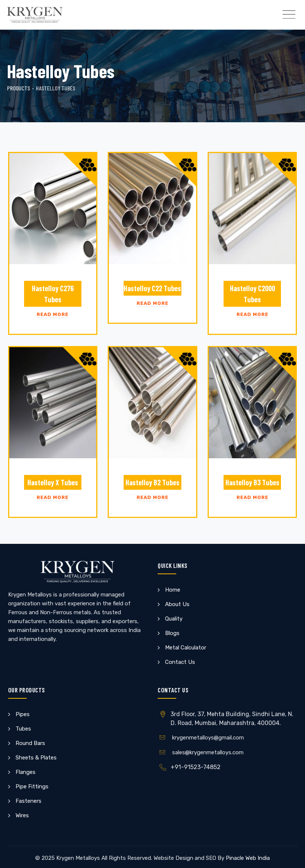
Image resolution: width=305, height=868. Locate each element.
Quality (174, 619)
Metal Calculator (186, 648)
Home (173, 590)
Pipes (23, 714)
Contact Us (180, 662)
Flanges (26, 772)
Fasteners (29, 801)
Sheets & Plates (36, 758)
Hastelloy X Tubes (53, 482)
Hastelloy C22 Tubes (152, 288)
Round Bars (30, 743)
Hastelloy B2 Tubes (152, 482)
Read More (53, 314)
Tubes (23, 729)
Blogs (172, 633)
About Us (177, 604)
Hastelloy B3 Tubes (252, 482)
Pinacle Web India (248, 858)
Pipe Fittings (32, 786)
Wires (22, 815)
